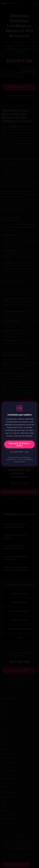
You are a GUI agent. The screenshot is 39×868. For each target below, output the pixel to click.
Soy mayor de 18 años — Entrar (20, 444)
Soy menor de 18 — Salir (19, 452)
